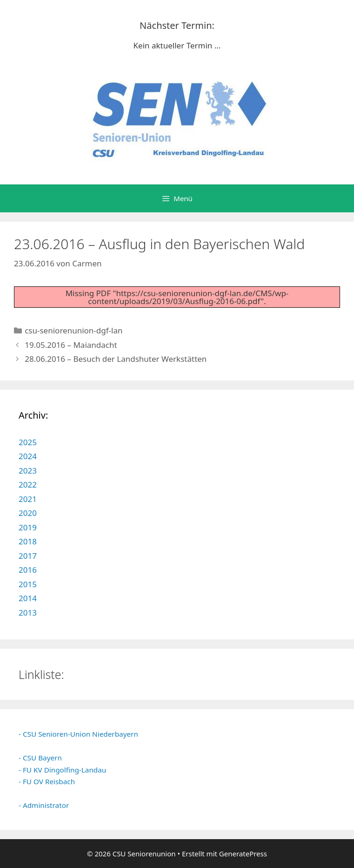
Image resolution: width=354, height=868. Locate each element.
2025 (28, 442)
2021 (28, 499)
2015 (28, 584)
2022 (28, 485)
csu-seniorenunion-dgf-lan (73, 330)
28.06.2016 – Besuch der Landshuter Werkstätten (116, 359)
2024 (28, 456)
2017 (28, 556)
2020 (28, 513)
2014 (28, 598)
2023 (28, 471)
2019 (28, 527)
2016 (28, 570)
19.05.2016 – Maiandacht (71, 345)
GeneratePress (243, 854)
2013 (28, 613)
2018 (28, 541)
